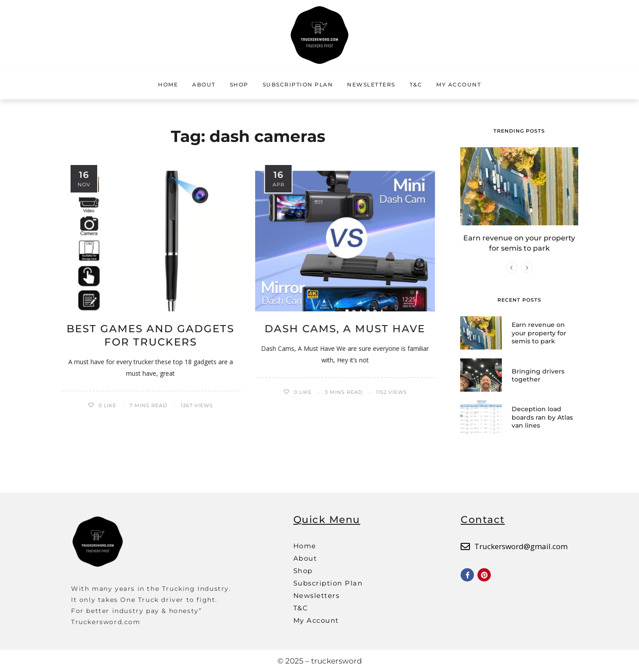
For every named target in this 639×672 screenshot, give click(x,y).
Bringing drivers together (538, 375)
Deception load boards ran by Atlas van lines (542, 417)
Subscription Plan (298, 84)
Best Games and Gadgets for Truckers (150, 335)
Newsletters (371, 84)
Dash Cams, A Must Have (345, 329)
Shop (239, 84)
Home (168, 84)
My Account (459, 84)
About (204, 84)
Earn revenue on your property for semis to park (539, 333)
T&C (416, 84)
